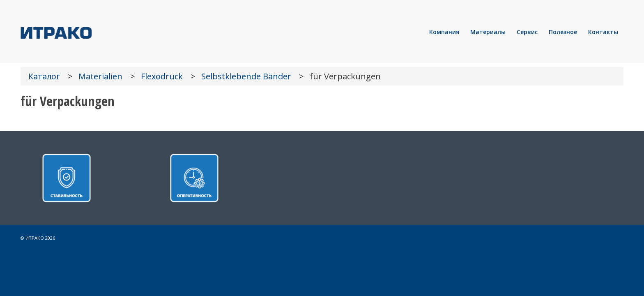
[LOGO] (84, 32)
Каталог (44, 76)
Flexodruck (162, 76)
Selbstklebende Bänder (246, 76)
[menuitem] (444, 32)
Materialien (100, 76)
